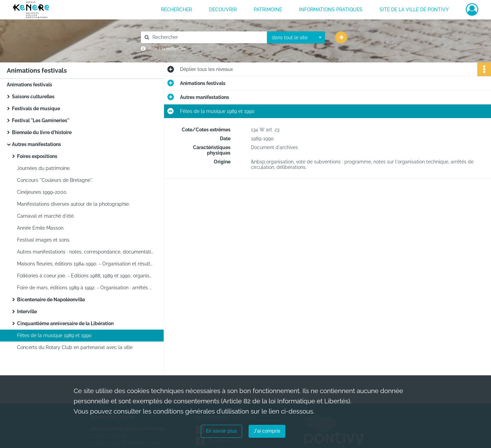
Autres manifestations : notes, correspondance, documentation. (85, 252)
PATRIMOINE (268, 10)
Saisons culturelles (33, 97)
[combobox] (296, 38)
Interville (27, 312)
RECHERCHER (176, 10)
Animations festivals (29, 85)
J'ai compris (267, 431)
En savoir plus (221, 431)
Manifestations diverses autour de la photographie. (73, 204)
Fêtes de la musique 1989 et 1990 (54, 335)
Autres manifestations (36, 144)
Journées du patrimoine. (44, 168)
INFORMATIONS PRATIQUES (331, 10)
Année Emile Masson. (41, 228)
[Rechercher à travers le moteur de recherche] (207, 37)
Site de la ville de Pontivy (414, 10)
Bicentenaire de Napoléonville (51, 300)
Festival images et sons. (44, 240)
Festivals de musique (36, 109)
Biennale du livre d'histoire (42, 132)
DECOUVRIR (223, 10)
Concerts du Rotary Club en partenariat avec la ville (75, 347)
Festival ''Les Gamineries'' (41, 120)
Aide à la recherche (167, 49)
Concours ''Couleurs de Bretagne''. (55, 180)
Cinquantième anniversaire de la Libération (65, 323)
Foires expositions (37, 156)
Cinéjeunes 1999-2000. (42, 192)
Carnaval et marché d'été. (46, 216)
